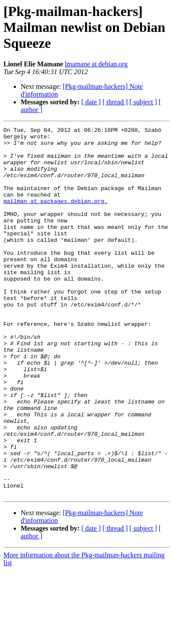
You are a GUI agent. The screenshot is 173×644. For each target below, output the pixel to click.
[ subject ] (143, 102)
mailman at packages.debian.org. (56, 216)
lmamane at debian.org (96, 64)
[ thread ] (115, 102)
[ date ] (91, 102)
